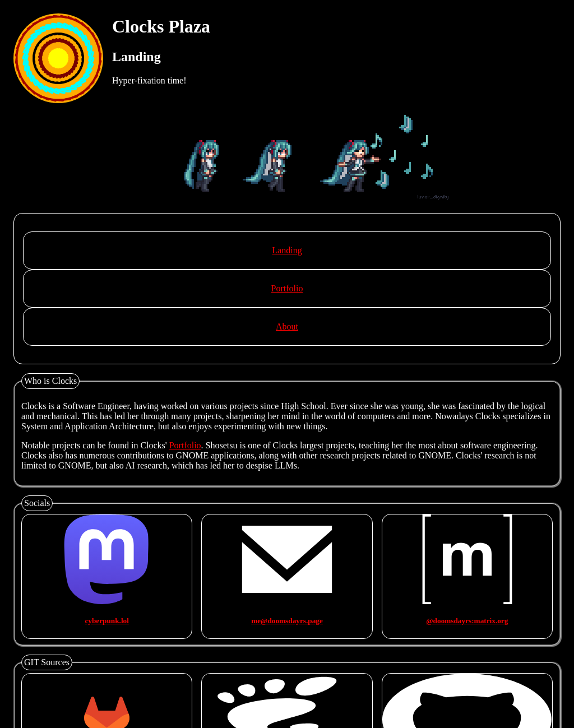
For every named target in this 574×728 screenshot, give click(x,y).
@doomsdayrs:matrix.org (467, 621)
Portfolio (287, 288)
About (287, 326)
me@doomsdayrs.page (287, 621)
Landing (287, 250)
